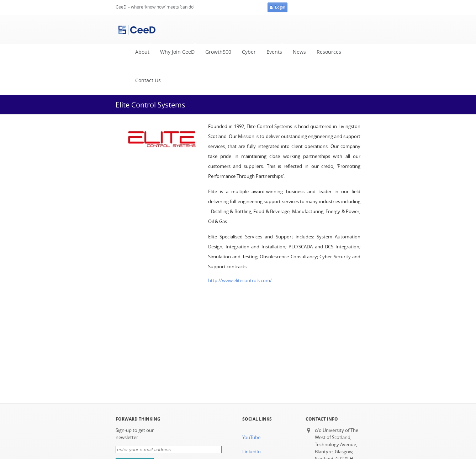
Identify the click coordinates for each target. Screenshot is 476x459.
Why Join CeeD (176, 50)
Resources (329, 52)
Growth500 (218, 52)
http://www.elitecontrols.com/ (240, 281)
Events (273, 50)
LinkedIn (252, 452)
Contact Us (148, 80)
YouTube (251, 437)
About (141, 50)
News (299, 52)
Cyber (249, 52)
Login (277, 7)
